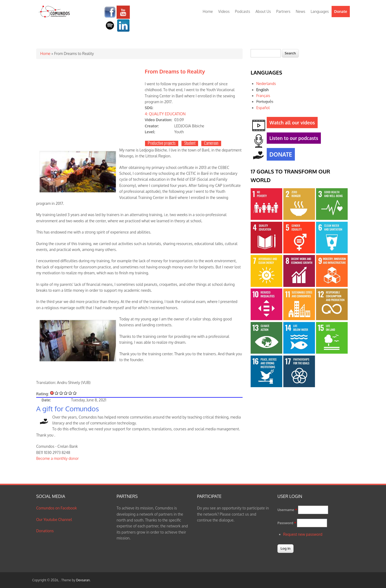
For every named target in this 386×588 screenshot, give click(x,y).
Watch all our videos (291, 123)
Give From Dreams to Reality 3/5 (66, 393)
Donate (341, 11)
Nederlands (266, 84)
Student (190, 143)
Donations (45, 531)
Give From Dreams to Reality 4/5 (70, 393)
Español (263, 108)
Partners (283, 11)
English (262, 90)
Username (287, 510)
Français (263, 96)
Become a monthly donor (57, 458)
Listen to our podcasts (292, 139)
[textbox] (266, 53)
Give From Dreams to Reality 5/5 (75, 393)
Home (208, 11)
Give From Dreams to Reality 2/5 (61, 393)
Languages (320, 11)
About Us (263, 11)
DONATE (279, 155)
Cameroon (211, 143)
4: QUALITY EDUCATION (165, 114)
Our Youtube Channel (54, 519)
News (300, 11)
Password (287, 523)
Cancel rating (52, 393)
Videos (224, 11)
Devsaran (83, 580)
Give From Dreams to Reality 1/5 (57, 393)
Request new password (303, 534)
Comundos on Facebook (57, 508)
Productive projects (162, 143)
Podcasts (243, 11)
